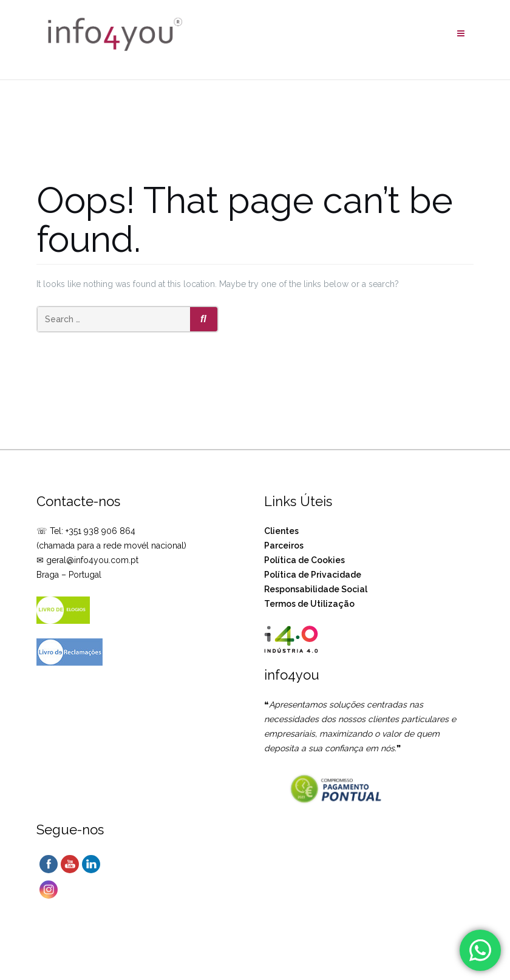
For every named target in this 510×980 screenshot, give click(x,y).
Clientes (281, 531)
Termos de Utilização (309, 604)
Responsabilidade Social (316, 589)
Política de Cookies (304, 560)
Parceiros (284, 546)
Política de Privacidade (313, 575)
